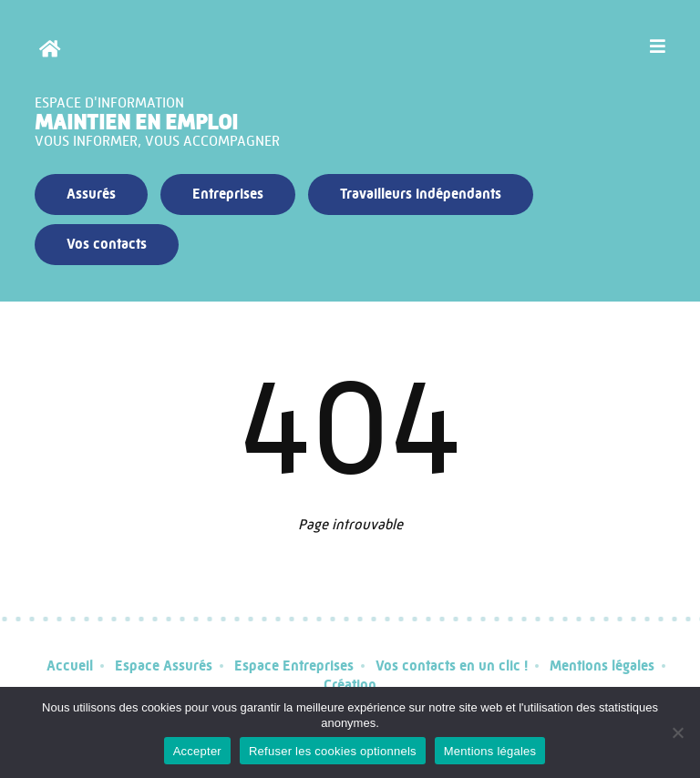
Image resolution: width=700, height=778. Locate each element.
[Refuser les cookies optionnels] (677, 732)
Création (350, 685)
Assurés (91, 194)
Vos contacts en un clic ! (452, 665)
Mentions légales (602, 665)
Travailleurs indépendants (421, 194)
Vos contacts (107, 244)
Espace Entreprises (294, 665)
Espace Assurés (164, 665)
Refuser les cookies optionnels (333, 751)
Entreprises (228, 194)
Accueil (70, 665)
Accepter (197, 751)
